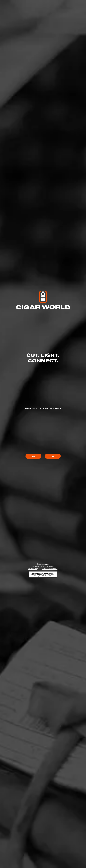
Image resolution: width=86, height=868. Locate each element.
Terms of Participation (50, 569)
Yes (33, 456)
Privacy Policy (33, 569)
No (53, 456)
